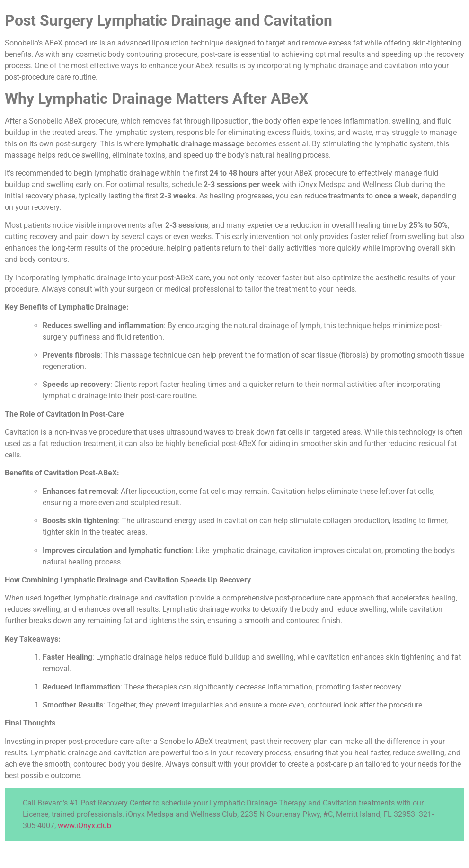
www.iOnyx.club (84, 826)
